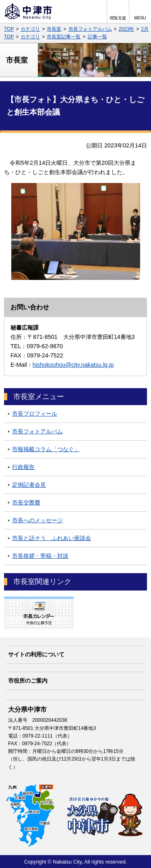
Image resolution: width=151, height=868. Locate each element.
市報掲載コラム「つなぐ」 (46, 449)
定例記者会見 (29, 485)
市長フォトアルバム (90, 29)
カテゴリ (30, 29)
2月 (145, 29)
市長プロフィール (35, 414)
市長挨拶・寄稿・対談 (40, 556)
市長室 (54, 29)
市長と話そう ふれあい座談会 (52, 538)
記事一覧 (97, 37)
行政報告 (23, 467)
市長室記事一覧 (64, 37)
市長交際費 (26, 502)
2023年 (127, 29)
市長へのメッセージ (37, 520)
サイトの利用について (36, 654)
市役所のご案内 (28, 681)
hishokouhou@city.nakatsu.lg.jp (73, 365)
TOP (9, 29)
